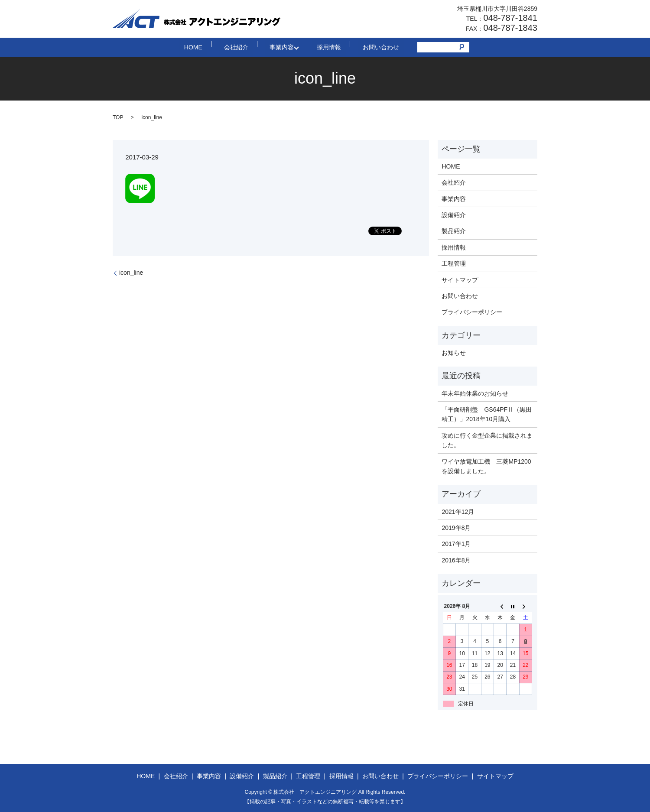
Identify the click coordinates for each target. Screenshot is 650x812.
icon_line (131, 273)
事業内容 (279, 47)
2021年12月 (458, 512)
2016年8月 (456, 560)
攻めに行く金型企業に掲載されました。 (487, 440)
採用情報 (322, 47)
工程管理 (454, 263)
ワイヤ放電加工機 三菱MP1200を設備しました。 (486, 466)
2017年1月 (456, 544)
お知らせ (454, 353)
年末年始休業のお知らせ (475, 393)
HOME (210, 47)
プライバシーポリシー (472, 312)
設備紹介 (454, 215)
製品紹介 (454, 231)
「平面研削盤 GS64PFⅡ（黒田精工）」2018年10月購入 (487, 414)
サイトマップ (460, 280)
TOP (118, 117)
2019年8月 (456, 528)
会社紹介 (243, 47)
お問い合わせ (364, 47)
